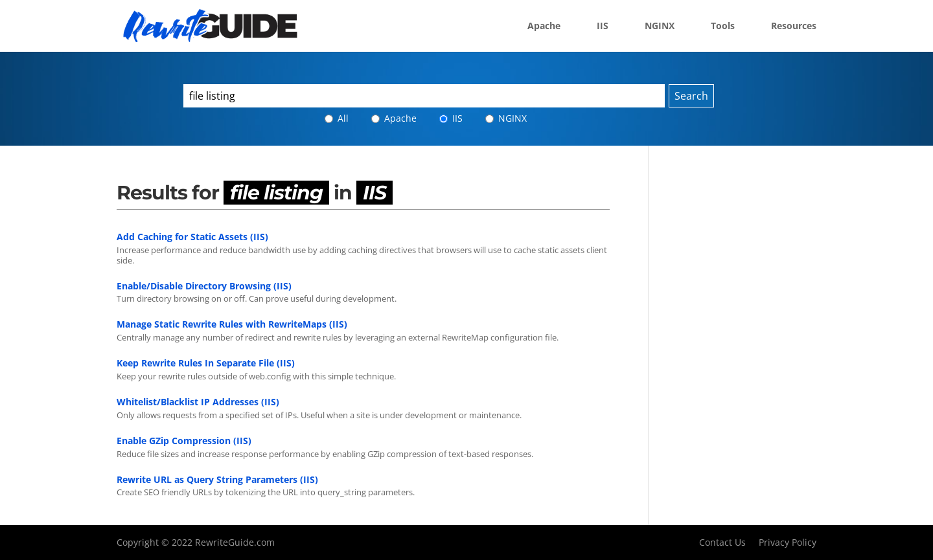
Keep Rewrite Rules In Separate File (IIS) (206, 363)
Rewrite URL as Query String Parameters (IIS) (217, 479)
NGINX (660, 27)
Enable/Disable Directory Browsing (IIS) (204, 286)
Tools (723, 27)
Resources (794, 27)
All (337, 118)
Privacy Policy (788, 542)
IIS (603, 27)
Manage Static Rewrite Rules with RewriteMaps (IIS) (232, 324)
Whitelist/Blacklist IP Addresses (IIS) (198, 402)
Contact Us (722, 542)
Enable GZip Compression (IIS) (184, 441)
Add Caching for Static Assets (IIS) (192, 237)
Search (691, 96)
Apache (544, 27)
